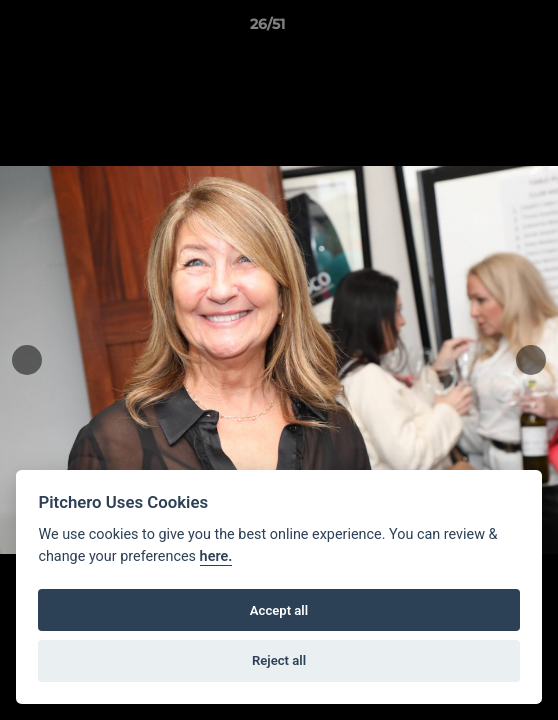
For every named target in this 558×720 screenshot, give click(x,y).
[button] (486, 29)
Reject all (279, 660)
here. (216, 556)
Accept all (279, 610)
